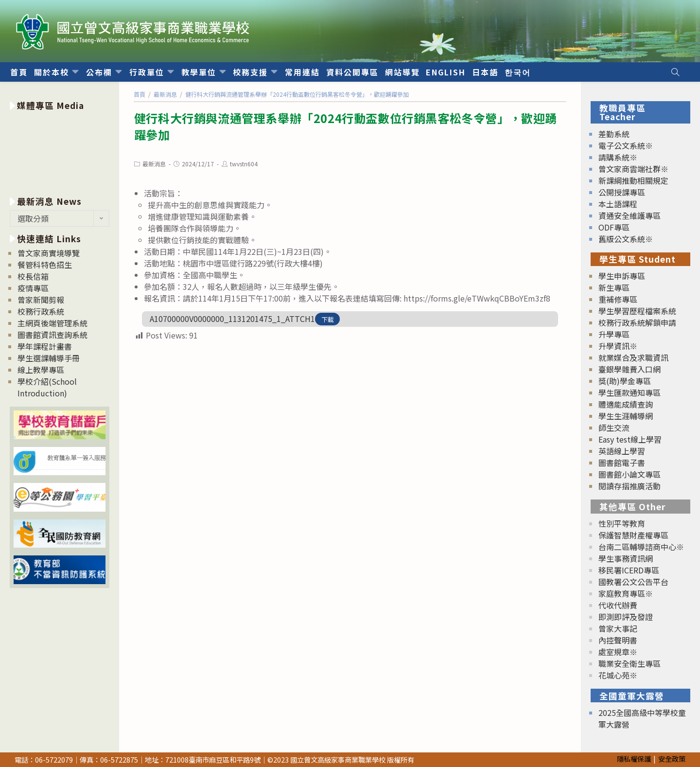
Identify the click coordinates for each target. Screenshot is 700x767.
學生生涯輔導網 (626, 416)
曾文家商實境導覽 (49, 253)
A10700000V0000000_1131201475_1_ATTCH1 (232, 319)
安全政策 (672, 758)
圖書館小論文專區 (630, 474)
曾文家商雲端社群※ (633, 169)
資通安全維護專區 (630, 215)
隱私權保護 (634, 758)
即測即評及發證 (626, 617)
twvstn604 (244, 164)
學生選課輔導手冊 (49, 358)
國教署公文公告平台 (633, 582)
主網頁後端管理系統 (52, 323)
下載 (328, 319)
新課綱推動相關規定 (633, 180)
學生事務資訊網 (626, 558)
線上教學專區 (41, 370)
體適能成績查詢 (626, 404)
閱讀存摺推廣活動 (630, 486)
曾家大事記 (618, 628)
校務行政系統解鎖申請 (637, 322)
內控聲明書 (618, 640)
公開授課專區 (622, 192)
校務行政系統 (41, 311)
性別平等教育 (622, 523)
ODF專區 (614, 227)
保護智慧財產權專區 (633, 535)
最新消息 (154, 164)
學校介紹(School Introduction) (47, 387)
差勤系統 (614, 134)
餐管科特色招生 (45, 265)
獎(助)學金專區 (625, 381)
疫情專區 (33, 288)
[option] (60, 152)
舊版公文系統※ (626, 239)
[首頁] (140, 94)
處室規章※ (618, 652)
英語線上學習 (622, 451)
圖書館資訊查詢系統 (52, 335)
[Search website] (675, 72)
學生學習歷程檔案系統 (637, 311)
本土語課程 (618, 204)
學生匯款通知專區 (630, 392)
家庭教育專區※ (626, 593)
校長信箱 (33, 276)
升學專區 (614, 334)
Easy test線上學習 (630, 439)
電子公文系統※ (626, 145)
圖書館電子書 (622, 463)
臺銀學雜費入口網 (630, 369)
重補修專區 (618, 299)
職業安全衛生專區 (630, 663)
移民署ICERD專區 (629, 570)
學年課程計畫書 (45, 346)
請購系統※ (618, 157)
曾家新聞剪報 (41, 300)
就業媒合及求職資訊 (633, 357)
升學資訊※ (618, 346)
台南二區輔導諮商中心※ (641, 547)
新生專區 (614, 287)
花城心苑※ (618, 675)
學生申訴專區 (622, 276)
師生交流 (614, 428)
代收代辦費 (618, 605)
